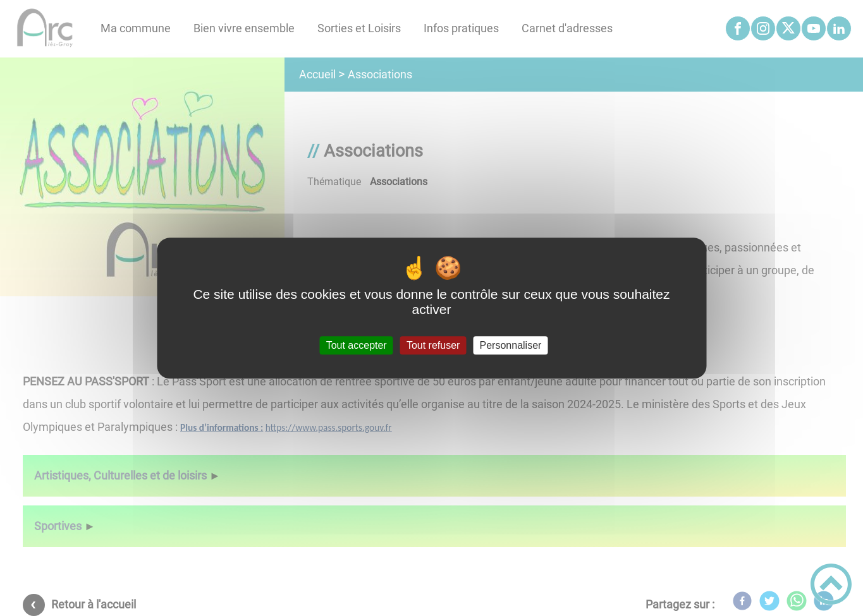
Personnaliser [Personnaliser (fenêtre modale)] (511, 345)
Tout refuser (433, 345)
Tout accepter (357, 345)
